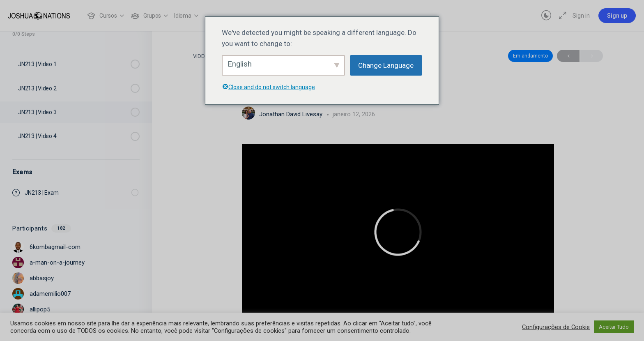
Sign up (617, 16)
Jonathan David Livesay (292, 114)
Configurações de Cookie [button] (556, 327)
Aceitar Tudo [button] (614, 327)
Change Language (386, 65)
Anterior (568, 56)
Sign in (581, 16)
